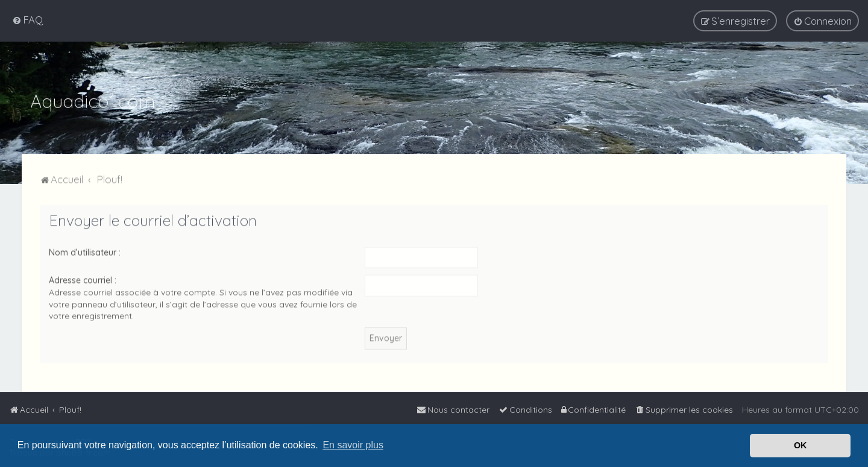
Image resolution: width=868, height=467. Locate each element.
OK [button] (800, 445)
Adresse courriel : (83, 279)
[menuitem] (27, 19)
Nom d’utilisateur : (85, 251)
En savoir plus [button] (353, 445)
